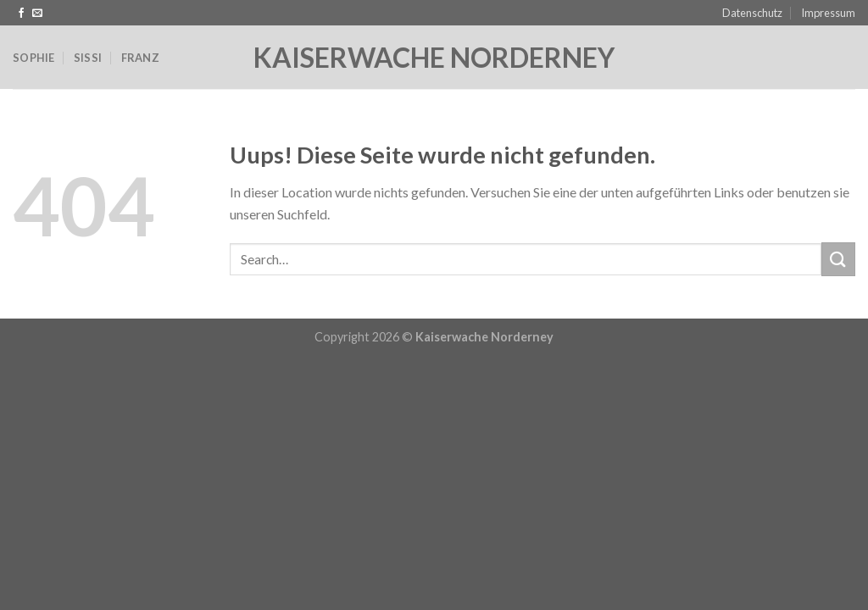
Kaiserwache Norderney (434, 58)
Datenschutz (752, 13)
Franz (140, 58)
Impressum (828, 13)
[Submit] (838, 259)
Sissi (88, 58)
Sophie (34, 58)
